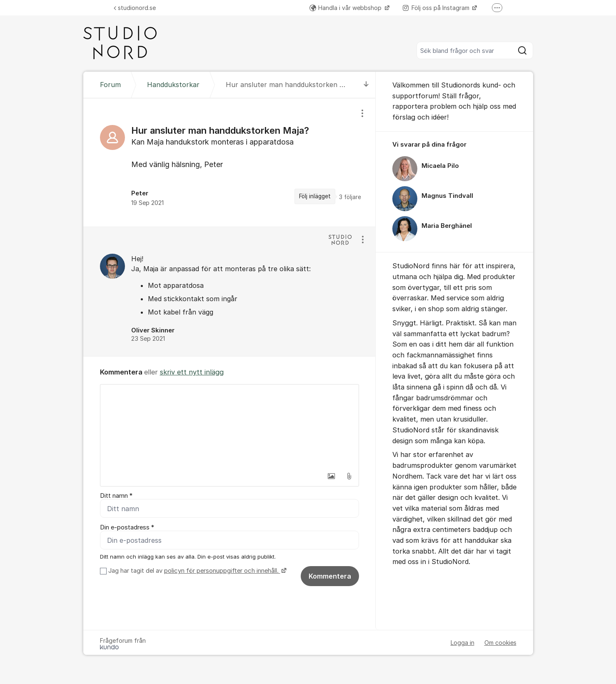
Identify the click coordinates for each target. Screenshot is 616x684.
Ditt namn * (116, 496)
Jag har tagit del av (196, 571)
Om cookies (500, 643)
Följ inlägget (315, 196)
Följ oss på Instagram (437, 8)
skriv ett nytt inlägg (192, 372)
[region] (229, 162)
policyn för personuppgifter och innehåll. (222, 571)
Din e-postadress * (127, 527)
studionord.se (135, 8)
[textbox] (229, 426)
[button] (332, 476)
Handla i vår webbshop (346, 8)
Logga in (463, 643)
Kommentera (330, 576)
